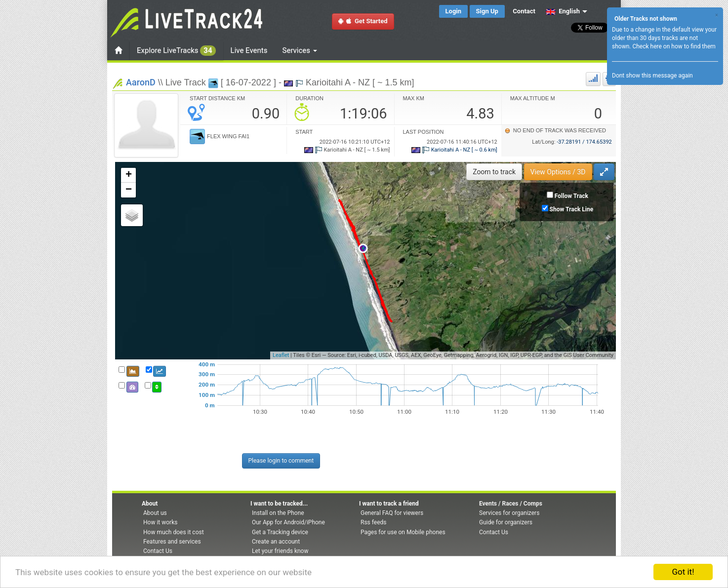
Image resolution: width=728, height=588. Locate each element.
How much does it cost (174, 532)
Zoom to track (494, 172)
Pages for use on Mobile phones (403, 532)
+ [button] (129, 175)
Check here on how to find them (674, 46)
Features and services (172, 542)
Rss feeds (373, 522)
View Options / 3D (558, 172)
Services (300, 50)
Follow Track (571, 196)
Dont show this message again (652, 76)
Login (454, 11)
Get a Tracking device (280, 532)
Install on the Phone (278, 513)
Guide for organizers (506, 522)
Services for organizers (509, 513)
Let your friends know (280, 551)
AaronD (141, 82)
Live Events (249, 50)
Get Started (363, 21)
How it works (160, 522)
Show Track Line (572, 209)
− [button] (129, 190)
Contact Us (158, 551)
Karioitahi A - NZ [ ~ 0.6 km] (454, 150)
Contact (524, 11)
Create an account (276, 542)
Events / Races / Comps (511, 504)
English (563, 11)
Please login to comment (281, 461)
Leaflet (281, 355)
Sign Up (487, 11)
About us (155, 513)
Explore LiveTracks (176, 51)
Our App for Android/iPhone (288, 522)
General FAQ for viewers (392, 513)
